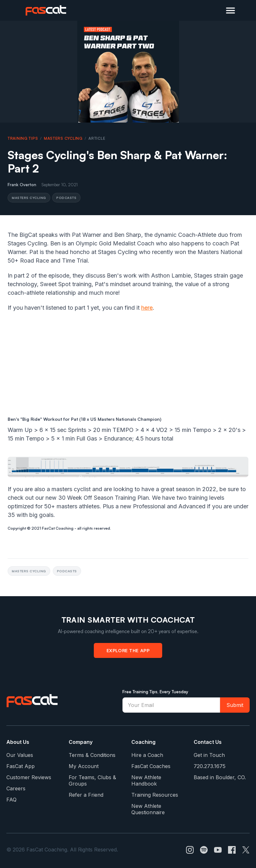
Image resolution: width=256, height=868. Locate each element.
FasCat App (21, 766)
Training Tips (23, 138)
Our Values (20, 755)
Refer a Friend (86, 795)
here (147, 308)
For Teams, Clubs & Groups (92, 780)
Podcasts (66, 198)
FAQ (11, 800)
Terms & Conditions (92, 755)
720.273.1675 (210, 766)
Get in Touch (209, 755)
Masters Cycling (63, 138)
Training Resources (155, 795)
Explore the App (128, 650)
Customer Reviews (29, 777)
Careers (16, 788)
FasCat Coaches (151, 766)
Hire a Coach (147, 755)
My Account (84, 766)
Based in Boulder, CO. (220, 777)
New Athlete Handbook (146, 780)
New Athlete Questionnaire (148, 809)
